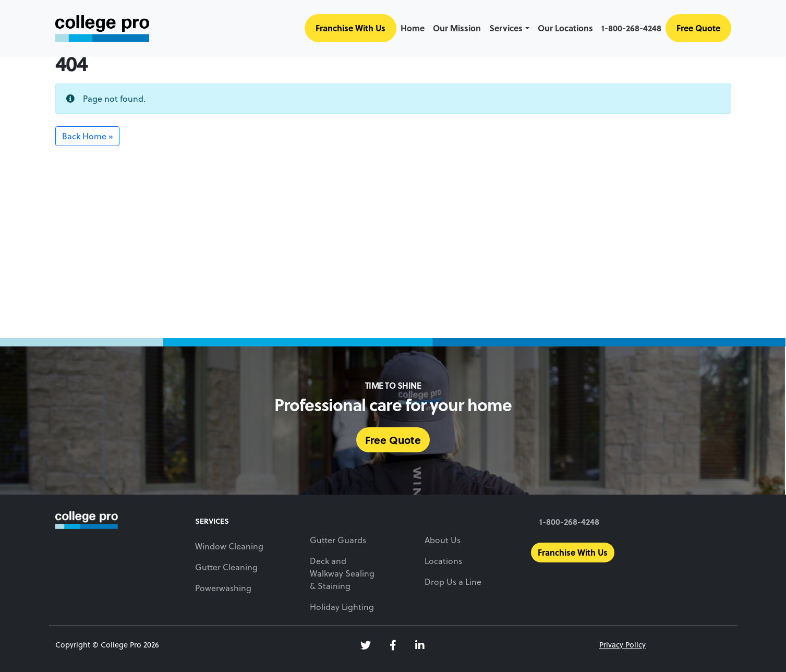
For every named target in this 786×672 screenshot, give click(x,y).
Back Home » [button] (87, 136)
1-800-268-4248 (631, 28)
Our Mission (457, 28)
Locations (443, 561)
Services (506, 28)
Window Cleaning (229, 546)
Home (413, 28)
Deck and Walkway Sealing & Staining (342, 573)
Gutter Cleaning (226, 567)
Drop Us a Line (453, 581)
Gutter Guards (338, 540)
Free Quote (698, 28)
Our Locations (565, 28)
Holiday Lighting (342, 607)
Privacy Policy (622, 645)
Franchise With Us (350, 28)
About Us (443, 540)
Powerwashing (223, 588)
